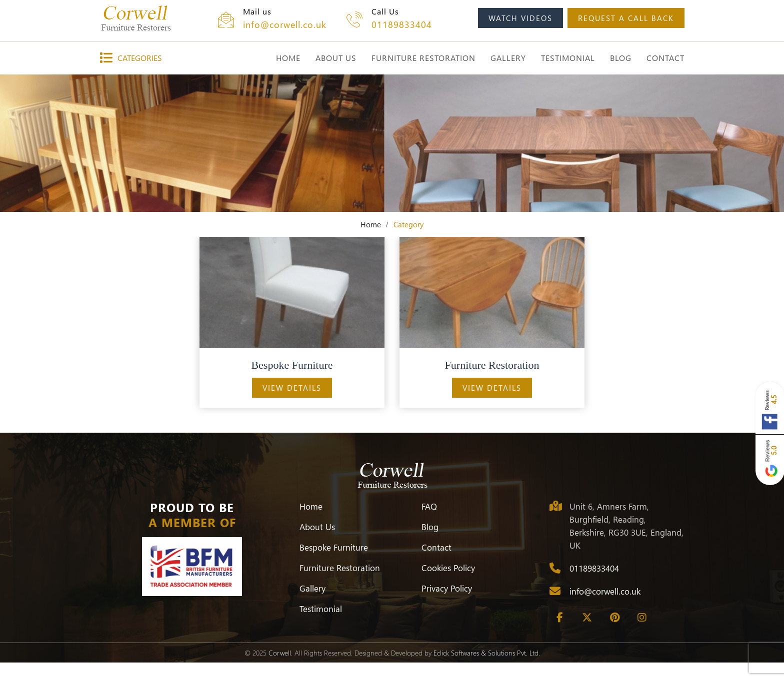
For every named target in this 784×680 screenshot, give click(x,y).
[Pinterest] (614, 618)
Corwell (280, 653)
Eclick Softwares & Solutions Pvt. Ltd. (487, 653)
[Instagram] (642, 618)
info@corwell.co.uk (285, 24)
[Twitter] (587, 618)
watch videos (520, 18)
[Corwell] (136, 18)
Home (371, 224)
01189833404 (402, 24)
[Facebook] (559, 618)
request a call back (626, 18)
